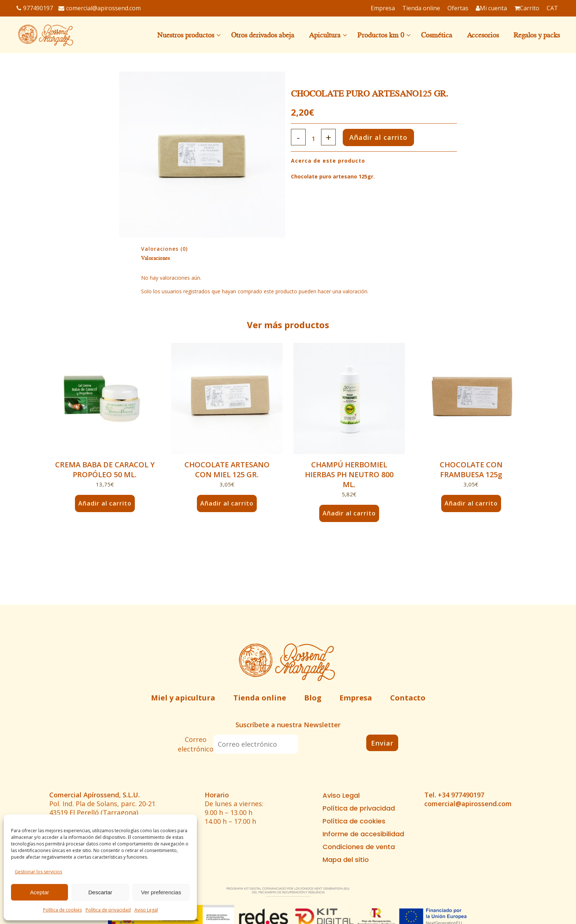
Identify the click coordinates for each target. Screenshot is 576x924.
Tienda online (260, 698)
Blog (313, 698)
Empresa (356, 698)
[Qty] (315, 139)
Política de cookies (62, 910)
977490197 (35, 8)
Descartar (100, 892)
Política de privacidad (108, 910)
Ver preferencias (161, 892)
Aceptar (40, 892)
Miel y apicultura (183, 698)
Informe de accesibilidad (363, 834)
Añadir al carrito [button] (105, 503)
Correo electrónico (196, 744)
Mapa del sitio (346, 860)
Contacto (408, 698)
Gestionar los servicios (38, 872)
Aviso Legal (146, 910)
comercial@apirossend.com (100, 8)
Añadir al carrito (388, 137)
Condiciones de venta (359, 847)
